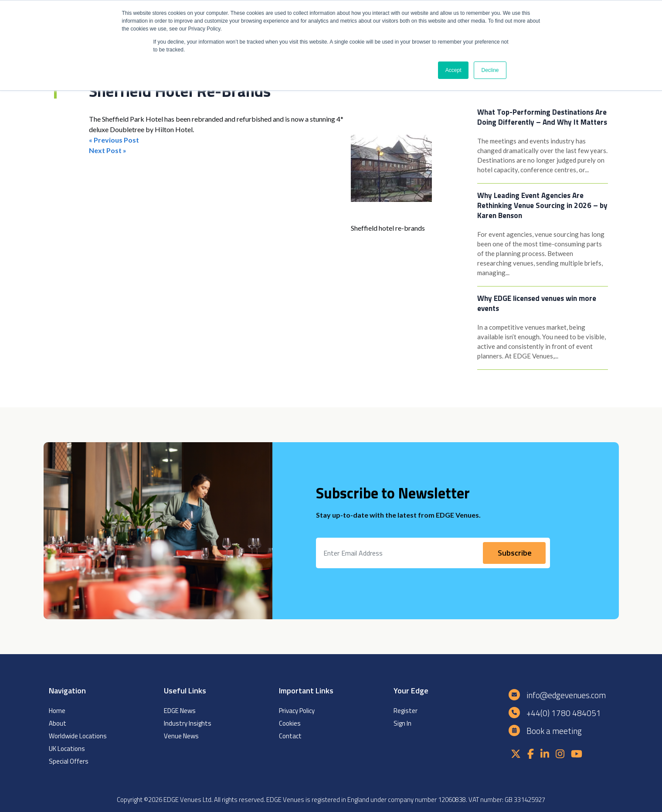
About (58, 723)
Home (57, 711)
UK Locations (67, 749)
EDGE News (180, 711)
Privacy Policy (297, 711)
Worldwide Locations (78, 736)
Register (406, 711)
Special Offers (69, 761)
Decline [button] (490, 70)
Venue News (181, 736)
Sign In (402, 723)
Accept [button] (453, 70)
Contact (290, 736)
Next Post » (108, 150)
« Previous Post (114, 140)
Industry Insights (188, 723)
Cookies (290, 723)
